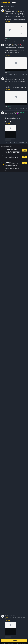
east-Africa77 (8, 615)
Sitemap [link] (3, 643)
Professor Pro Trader (10, 112)
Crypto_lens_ (8, 44)
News (13, 6)
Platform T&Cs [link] (11, 643)
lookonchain (8, 78)
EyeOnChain (8, 10)
